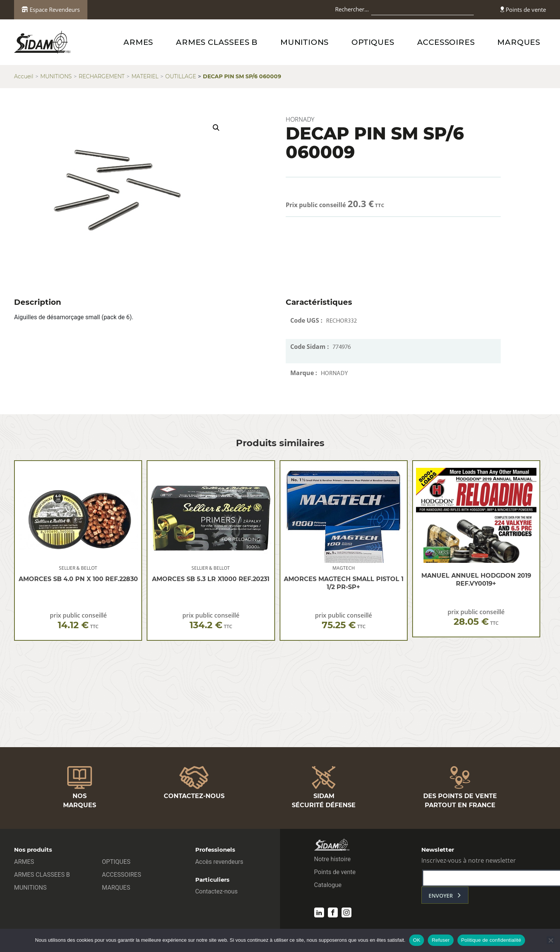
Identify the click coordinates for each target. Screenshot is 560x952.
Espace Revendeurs (51, 10)
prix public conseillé (78, 621)
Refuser (441, 940)
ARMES (138, 42)
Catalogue (328, 885)
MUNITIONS (305, 42)
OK (417, 940)
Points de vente (523, 10)
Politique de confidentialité (491, 940)
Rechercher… (352, 9)
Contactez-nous (217, 891)
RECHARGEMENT (102, 76)
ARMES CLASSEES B (217, 42)
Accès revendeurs (219, 862)
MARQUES (519, 42)
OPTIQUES (373, 42)
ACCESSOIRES (446, 42)
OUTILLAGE (181, 76)
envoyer (441, 896)
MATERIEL (145, 76)
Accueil (24, 76)
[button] (216, 128)
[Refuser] (551, 940)
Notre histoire (332, 859)
